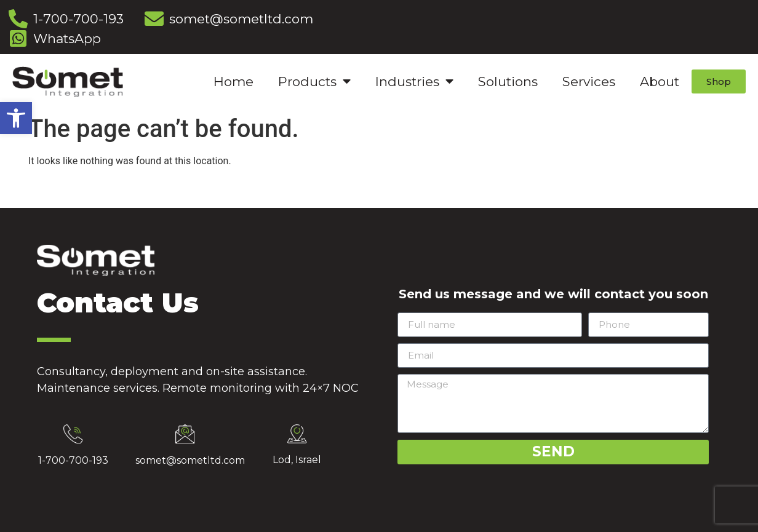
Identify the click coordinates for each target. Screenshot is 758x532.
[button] (16, 118)
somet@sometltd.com (190, 460)
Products (314, 81)
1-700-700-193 (73, 460)
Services (589, 81)
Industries (414, 81)
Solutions (508, 81)
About (660, 81)
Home (233, 81)
